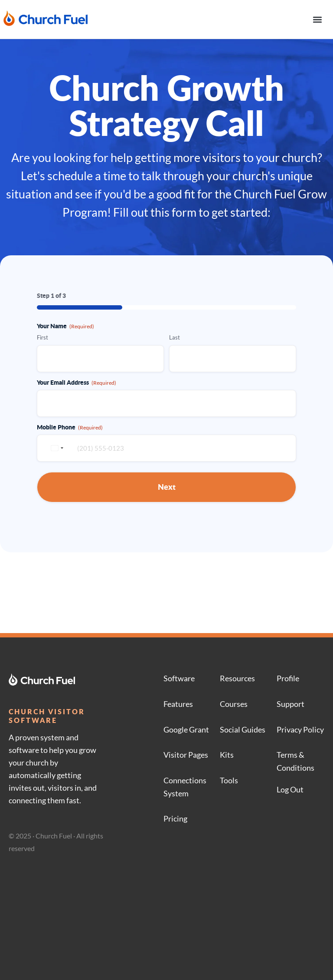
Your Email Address (77, 382)
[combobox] (56, 448)
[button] (317, 19)
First (42, 337)
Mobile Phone (70, 427)
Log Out (290, 789)
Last (175, 337)
